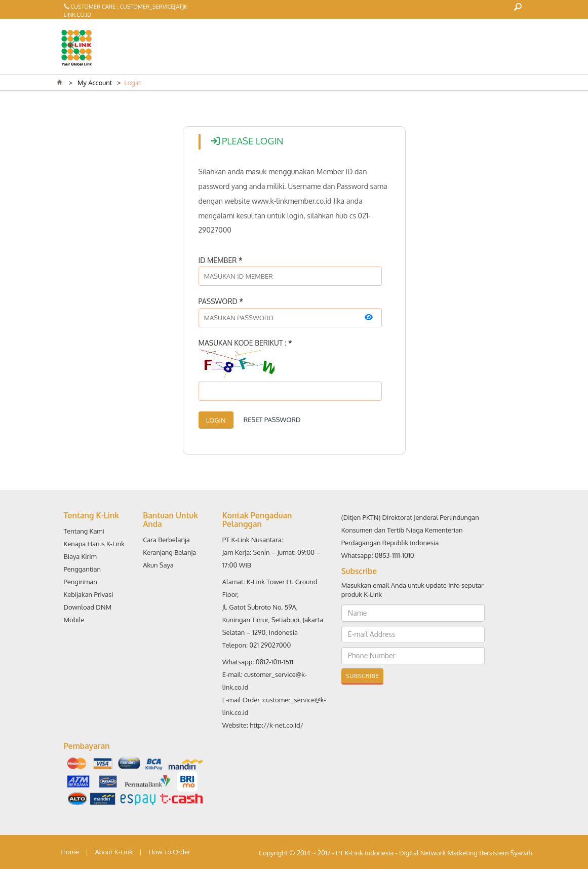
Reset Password (272, 420)
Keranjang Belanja (169, 552)
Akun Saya (158, 565)
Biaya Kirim (80, 556)
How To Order (169, 852)
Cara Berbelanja (166, 540)
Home (70, 852)
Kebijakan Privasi (89, 594)
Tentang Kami (84, 531)
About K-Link (113, 852)
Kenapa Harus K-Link (94, 544)
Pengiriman (81, 582)
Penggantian (83, 569)
